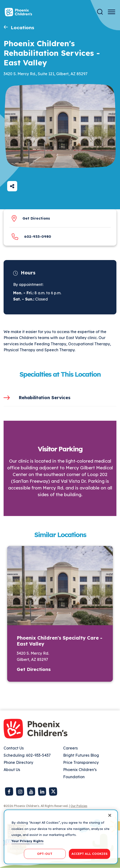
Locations (22, 28)
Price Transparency (81, 762)
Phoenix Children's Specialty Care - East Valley (60, 641)
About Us (12, 770)
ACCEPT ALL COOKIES (90, 854)
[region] (61, 837)
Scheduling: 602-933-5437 (27, 755)
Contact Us (14, 748)
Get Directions (36, 218)
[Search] (100, 12)
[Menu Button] (112, 12)
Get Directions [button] (34, 669)
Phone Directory (18, 762)
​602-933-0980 (38, 236)
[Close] (110, 815)
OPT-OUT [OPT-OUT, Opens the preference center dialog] (45, 854)
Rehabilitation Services (45, 397)
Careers (70, 748)
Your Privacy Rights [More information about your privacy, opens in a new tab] (27, 841)
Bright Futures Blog (81, 755)
